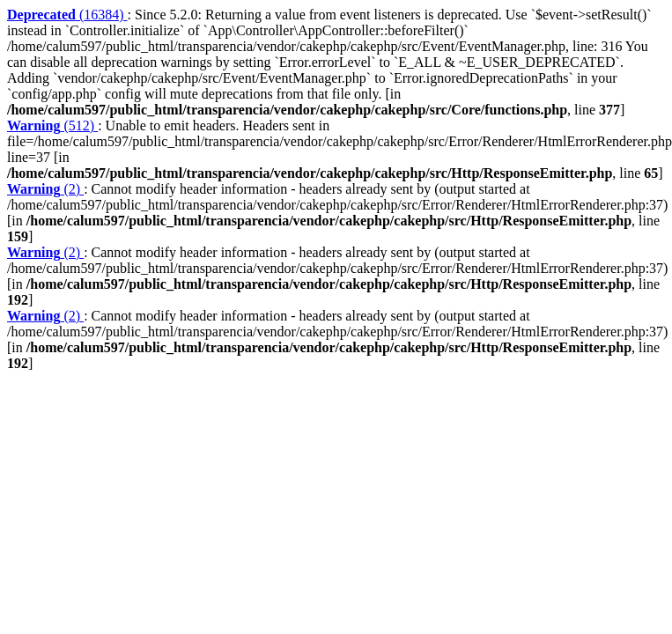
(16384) (67, 15)
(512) (52, 125)
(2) (45, 189)
